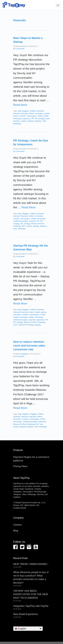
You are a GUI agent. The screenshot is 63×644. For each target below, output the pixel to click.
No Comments (19, 49)
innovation (39, 113)
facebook (40, 111)
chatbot (33, 111)
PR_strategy (40, 119)
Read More (20, 105)
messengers (32, 116)
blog (20, 111)
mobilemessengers (21, 221)
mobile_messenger (36, 317)
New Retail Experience (26, 614)
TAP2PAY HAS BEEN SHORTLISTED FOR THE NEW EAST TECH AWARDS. (31, 594)
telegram (38, 121)
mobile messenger (38, 219)
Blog (16, 531)
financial (17, 113)
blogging (33, 414)
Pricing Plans (20, 466)
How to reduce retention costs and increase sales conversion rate (29, 346)
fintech (32, 113)
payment (32, 221)
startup (24, 121)
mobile (40, 116)
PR (33, 119)
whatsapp (17, 124)
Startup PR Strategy (26, 325)
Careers (18, 525)
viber (44, 121)
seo (42, 424)
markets (22, 116)
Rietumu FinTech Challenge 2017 (26, 424)
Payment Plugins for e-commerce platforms (31, 459)
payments (27, 119)
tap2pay (31, 121)
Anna (23, 46)
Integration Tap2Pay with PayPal (31, 606)
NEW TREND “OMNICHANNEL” (31, 564)
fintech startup (41, 312)
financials (24, 113)
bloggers (26, 111)
